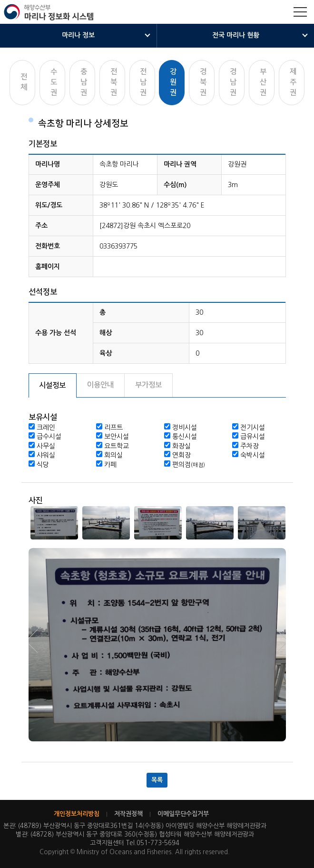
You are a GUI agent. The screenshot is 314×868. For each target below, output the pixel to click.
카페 (110, 465)
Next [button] (38, 641)
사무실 (46, 446)
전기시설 (253, 428)
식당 (43, 465)
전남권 (143, 82)
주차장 (250, 446)
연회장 (182, 455)
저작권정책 (128, 814)
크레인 (46, 428)
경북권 (203, 82)
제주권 (293, 82)
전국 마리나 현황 (236, 35)
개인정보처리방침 (77, 814)
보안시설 (117, 437)
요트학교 (117, 446)
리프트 (113, 428)
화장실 (182, 446)
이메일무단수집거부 (183, 814)
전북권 (114, 82)
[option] (54, 523)
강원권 (173, 82)
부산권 (263, 82)
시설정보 (52, 385)
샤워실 (46, 455)
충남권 (84, 82)
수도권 (54, 82)
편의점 (189, 465)
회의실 (113, 455)
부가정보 (148, 385)
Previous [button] (277, 641)
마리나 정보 (78, 35)
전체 (24, 82)
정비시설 (185, 428)
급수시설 (49, 437)
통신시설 (185, 437)
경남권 (233, 82)
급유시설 (253, 437)
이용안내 (100, 385)
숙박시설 (253, 455)
